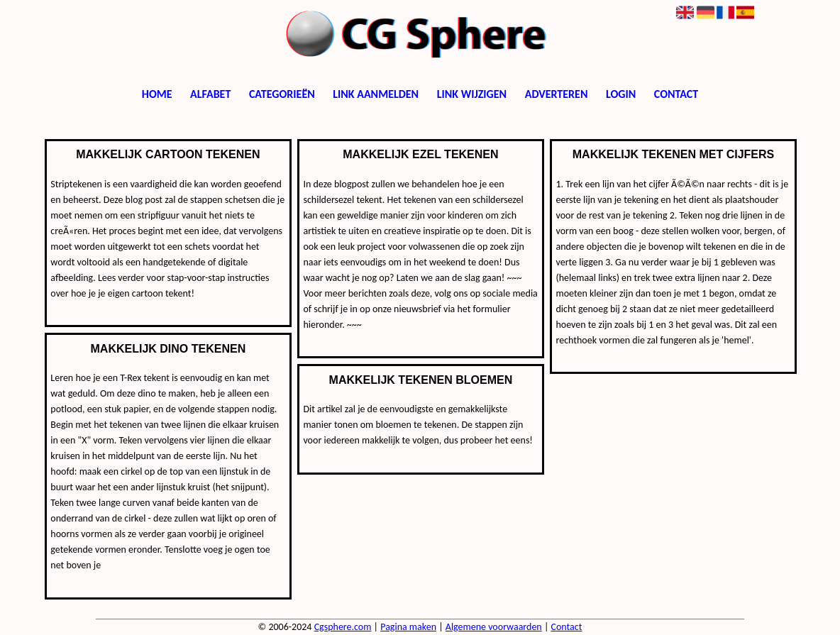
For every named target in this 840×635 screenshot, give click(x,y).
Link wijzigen (472, 94)
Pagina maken (408, 627)
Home (157, 94)
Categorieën (282, 94)
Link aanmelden (376, 94)
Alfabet (210, 94)
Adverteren (557, 94)
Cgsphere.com (343, 627)
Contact (676, 94)
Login (621, 94)
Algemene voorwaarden (494, 627)
